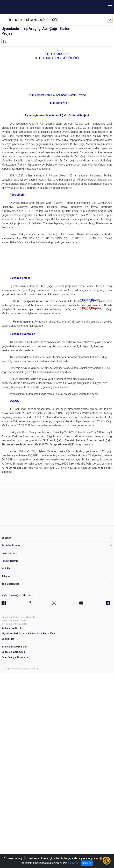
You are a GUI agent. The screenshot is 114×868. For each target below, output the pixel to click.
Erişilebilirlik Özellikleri (15, 647)
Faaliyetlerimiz (10, 561)
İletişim (6, 576)
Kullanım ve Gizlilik (12, 628)
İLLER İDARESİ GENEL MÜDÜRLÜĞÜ (34, 20)
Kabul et (87, 863)
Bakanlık (6, 538)
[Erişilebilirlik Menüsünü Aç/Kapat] (107, 861)
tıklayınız (73, 863)
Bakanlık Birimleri (11, 545)
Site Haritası (8, 639)
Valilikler (6, 568)
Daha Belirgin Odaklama (15, 657)
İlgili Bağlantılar (10, 584)
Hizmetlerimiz (10, 553)
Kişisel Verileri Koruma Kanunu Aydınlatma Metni (29, 634)
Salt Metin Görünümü (13, 652)
